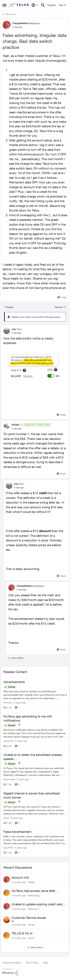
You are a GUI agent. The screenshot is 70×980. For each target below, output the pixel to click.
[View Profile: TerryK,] (7, 920)
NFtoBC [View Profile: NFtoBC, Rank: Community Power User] (16, 425)
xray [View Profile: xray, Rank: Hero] (14, 329)
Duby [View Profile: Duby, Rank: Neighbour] (6, 818)
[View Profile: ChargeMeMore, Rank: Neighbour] (7, 25)
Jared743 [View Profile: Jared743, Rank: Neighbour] (8, 741)
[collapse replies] (35, 326)
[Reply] (62, 297)
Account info (20, 877)
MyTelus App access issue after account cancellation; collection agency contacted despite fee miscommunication (39, 891)
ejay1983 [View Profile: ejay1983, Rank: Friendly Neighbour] (8, 848)
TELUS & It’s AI (22, 933)
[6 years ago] (22, 779)
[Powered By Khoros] (35, 972)
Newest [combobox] (60, 307)
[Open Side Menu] (4, 5)
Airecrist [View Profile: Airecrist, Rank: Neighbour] (8, 702)
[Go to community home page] (19, 5)
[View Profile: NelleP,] (7, 880)
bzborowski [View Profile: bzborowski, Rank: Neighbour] (9, 779)
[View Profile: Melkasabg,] (7, 893)
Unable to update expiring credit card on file (37, 904)
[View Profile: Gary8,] (7, 935)
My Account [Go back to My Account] (9, 14)
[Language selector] (35, 5)
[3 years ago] (19, 702)
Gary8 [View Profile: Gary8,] (31, 938)
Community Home (12, 963)
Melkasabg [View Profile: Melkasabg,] (34, 895)
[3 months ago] (19, 882)
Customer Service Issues (29, 918)
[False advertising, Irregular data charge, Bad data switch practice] (17, 333)
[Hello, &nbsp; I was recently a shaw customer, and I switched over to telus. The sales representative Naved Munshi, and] (35, 840)
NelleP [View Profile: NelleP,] (32, 882)
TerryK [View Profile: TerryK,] (31, 924)
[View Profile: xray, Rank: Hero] (7, 331)
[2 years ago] (20, 848)
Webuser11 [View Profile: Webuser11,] (34, 909)
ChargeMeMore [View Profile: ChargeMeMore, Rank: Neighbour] (21, 23)
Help (45, 963)
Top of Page (32, 963)
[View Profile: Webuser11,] (7, 906)
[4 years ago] (21, 741)
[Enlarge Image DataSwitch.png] (35, 366)
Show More (16, 658)
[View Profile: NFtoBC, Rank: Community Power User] (7, 427)
